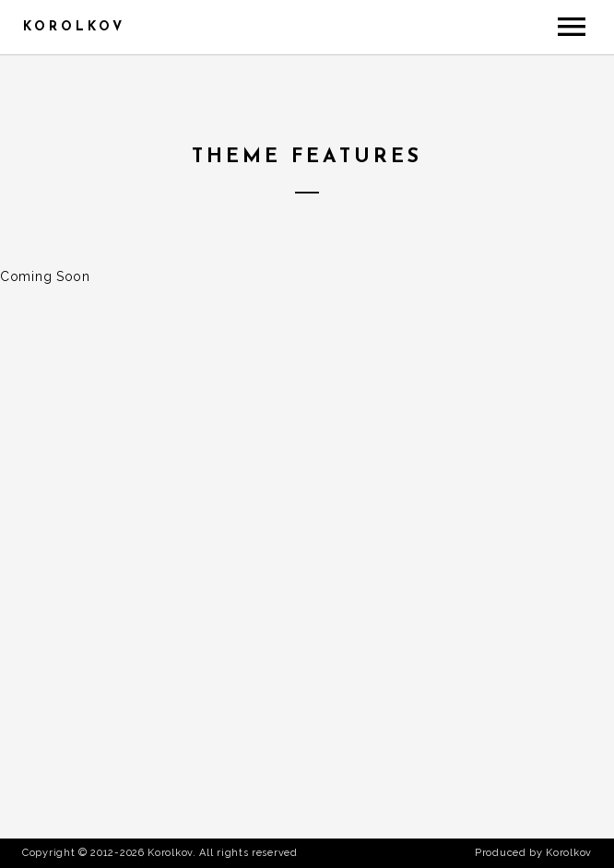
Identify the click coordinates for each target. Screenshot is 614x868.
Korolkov (74, 27)
